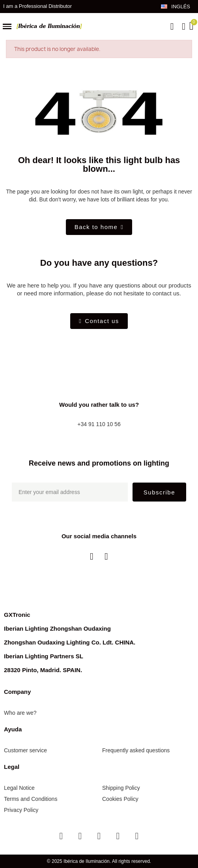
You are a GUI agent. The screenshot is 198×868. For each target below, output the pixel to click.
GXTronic (17, 615)
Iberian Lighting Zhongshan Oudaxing (57, 628)
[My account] (184, 26)
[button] (172, 26)
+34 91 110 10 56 (99, 424)
